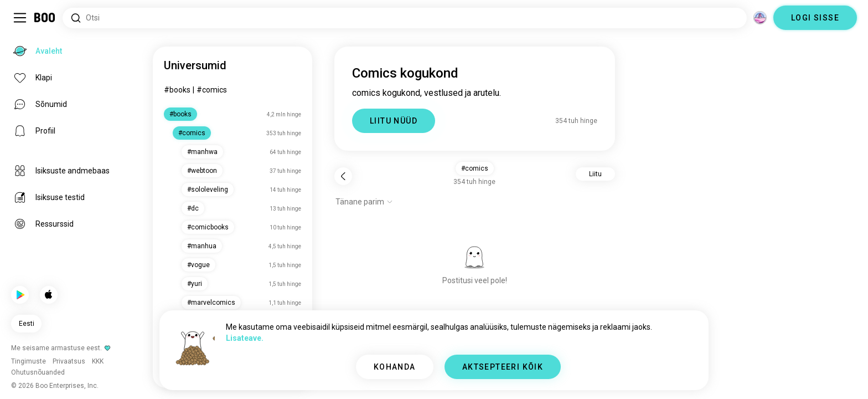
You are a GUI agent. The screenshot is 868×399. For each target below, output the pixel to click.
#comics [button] (475, 168)
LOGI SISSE (815, 18)
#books (177, 90)
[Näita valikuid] (364, 202)
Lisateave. (245, 338)
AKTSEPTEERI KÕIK (503, 367)
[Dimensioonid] (760, 18)
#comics (212, 90)
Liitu (595, 174)
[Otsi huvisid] (405, 18)
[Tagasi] (343, 176)
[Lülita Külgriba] (20, 18)
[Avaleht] (45, 18)
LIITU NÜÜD (394, 121)
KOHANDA (395, 367)
